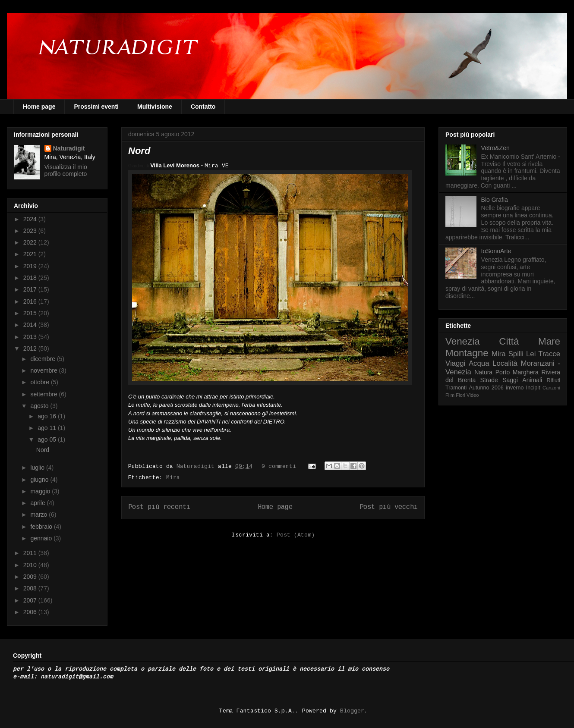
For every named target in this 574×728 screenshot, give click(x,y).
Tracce (549, 354)
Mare (549, 341)
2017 (31, 289)
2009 (31, 577)
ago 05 (48, 439)
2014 (31, 325)
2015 (31, 313)
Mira (173, 478)
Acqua (479, 363)
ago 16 (48, 416)
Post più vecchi (389, 507)
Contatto (203, 107)
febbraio (42, 527)
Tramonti (456, 388)
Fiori (460, 395)
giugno (40, 480)
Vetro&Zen (495, 148)
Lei (531, 354)
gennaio (42, 538)
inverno (515, 388)
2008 (31, 588)
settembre (44, 394)
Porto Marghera (517, 372)
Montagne (467, 353)
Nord (139, 151)
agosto (40, 406)
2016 (31, 301)
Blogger (352, 711)
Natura (483, 372)
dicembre (43, 359)
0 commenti (279, 466)
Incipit (533, 388)
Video (473, 395)
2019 (31, 266)
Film (450, 395)
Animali (532, 380)
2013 (31, 337)
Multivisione (155, 107)
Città (509, 341)
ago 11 (48, 428)
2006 (31, 612)
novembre (44, 370)
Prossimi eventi (96, 107)
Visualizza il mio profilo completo (66, 170)
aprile (38, 503)
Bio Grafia (495, 200)
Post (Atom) (296, 535)
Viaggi (455, 363)
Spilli (516, 354)
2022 (31, 242)
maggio (41, 491)
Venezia (463, 341)
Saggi (510, 380)
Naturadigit (197, 466)
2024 (31, 219)
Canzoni (551, 388)
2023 (31, 231)
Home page (39, 107)
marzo (39, 515)
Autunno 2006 (486, 388)
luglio (38, 468)
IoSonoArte (496, 251)
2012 (31, 348)
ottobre (40, 382)
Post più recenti (159, 507)
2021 (31, 254)
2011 (31, 553)
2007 (31, 600)
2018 (31, 278)
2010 (31, 565)
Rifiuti (554, 380)
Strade (489, 380)
